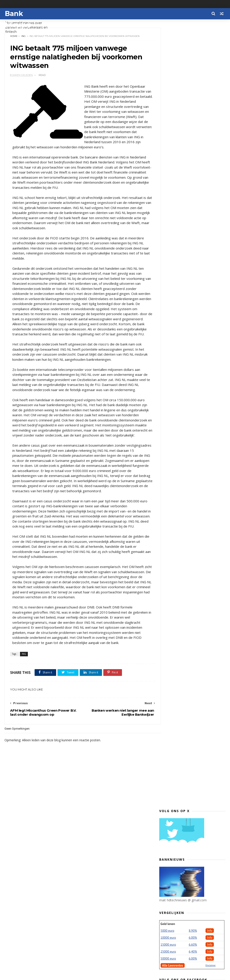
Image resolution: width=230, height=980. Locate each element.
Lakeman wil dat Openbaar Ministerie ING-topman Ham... (193, 701)
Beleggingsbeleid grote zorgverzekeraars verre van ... (193, 553)
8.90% (193, 152)
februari (175, 884)
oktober (175, 353)
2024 (168, 306)
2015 (168, 907)
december (176, 343)
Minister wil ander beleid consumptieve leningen (188, 475)
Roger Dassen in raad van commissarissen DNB (188, 728)
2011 (168, 928)
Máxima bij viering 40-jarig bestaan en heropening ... (196, 374)
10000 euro (168, 159)
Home (14, 37)
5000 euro (167, 152)
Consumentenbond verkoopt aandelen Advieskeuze (190, 621)
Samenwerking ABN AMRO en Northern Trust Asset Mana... (193, 737)
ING (24, 37)
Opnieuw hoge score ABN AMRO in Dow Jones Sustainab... (195, 581)
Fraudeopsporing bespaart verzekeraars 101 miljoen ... (191, 755)
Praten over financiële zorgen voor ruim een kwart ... (195, 365)
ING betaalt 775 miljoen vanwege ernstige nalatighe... (194, 806)
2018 (168, 338)
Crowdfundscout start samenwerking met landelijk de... (196, 438)
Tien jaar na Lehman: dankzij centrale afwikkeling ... (190, 393)
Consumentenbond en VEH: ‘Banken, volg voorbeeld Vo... (196, 843)
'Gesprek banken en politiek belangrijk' (190, 484)
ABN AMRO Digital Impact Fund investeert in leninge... (192, 719)
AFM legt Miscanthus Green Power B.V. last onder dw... (195, 816)
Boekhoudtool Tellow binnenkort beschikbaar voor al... (194, 511)
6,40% (193, 173)
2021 (168, 322)
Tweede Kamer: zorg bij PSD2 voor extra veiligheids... (195, 774)
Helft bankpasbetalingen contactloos (188, 502)
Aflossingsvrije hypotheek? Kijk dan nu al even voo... (196, 825)
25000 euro (168, 173)
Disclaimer (211, 186)
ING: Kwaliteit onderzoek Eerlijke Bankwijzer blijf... (194, 765)
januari (174, 889)
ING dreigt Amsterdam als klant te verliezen (195, 692)
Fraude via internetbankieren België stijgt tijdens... (191, 562)
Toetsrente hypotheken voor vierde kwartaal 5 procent (196, 539)
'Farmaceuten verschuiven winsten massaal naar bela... (196, 530)
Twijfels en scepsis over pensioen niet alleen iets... (195, 571)
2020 (168, 328)
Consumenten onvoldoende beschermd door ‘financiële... (192, 630)
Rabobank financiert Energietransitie (184, 411)
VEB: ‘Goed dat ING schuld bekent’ (194, 790)
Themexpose (28, 974)
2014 (168, 912)
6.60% (193, 166)
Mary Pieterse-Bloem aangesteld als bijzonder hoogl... (194, 834)
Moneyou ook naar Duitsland (190, 637)
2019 (168, 333)
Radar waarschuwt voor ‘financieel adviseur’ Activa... (195, 402)
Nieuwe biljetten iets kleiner (190, 546)
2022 (168, 317)
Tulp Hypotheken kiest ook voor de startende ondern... (196, 746)
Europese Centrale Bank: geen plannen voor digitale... (192, 521)
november (176, 348)
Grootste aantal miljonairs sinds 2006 (193, 677)
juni (171, 863)
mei (171, 868)
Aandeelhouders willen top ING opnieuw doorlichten (192, 644)
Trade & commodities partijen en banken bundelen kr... (194, 420)
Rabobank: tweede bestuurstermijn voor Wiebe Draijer (196, 590)
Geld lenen (168, 145)
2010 (168, 934)
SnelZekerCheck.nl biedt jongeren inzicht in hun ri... (195, 710)
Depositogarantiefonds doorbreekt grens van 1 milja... (196, 783)
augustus (176, 852)
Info (210, 152)
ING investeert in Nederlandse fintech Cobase (192, 448)
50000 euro (168, 180)
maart (173, 879)
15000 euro (168, 166)
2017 (168, 896)
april (172, 873)
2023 (168, 312)
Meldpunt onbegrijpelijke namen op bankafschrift (196, 659)
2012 (168, 923)
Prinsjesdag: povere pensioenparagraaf (185, 457)
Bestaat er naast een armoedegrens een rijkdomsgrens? (184, 610)
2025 (168, 301)
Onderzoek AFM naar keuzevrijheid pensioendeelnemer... (195, 384)
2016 (168, 901)
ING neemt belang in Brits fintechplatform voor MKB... (191, 429)
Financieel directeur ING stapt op (194, 652)
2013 (168, 918)
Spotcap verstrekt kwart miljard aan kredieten (193, 599)
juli (171, 857)
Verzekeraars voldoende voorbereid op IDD (196, 668)
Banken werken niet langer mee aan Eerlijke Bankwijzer (193, 797)
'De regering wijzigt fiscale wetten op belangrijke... (195, 466)
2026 (168, 295)
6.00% (193, 159)
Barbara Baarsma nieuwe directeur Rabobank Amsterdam (195, 493)
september (177, 359)
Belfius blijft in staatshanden (191, 684)
